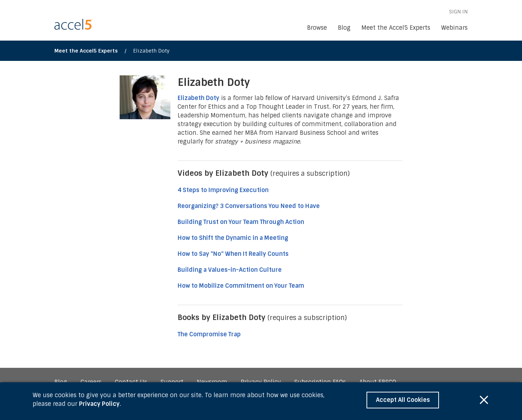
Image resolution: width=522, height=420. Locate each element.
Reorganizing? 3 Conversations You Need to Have (249, 206)
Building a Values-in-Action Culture (230, 270)
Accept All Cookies (403, 400)
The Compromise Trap (209, 334)
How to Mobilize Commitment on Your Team (241, 286)
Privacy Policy (99, 404)
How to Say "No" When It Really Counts (233, 254)
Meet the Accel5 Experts (86, 51)
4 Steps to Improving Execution (223, 190)
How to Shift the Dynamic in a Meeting (234, 238)
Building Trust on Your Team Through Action (242, 222)
